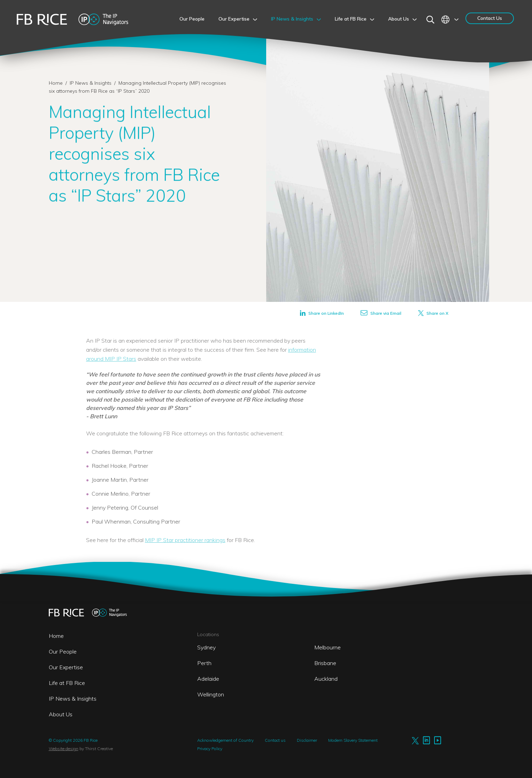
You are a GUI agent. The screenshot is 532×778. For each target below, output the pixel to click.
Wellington (211, 694)
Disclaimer (307, 740)
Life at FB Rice (67, 683)
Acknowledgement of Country (225, 740)
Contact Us (490, 18)
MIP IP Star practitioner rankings (185, 540)
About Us (61, 714)
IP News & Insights (91, 83)
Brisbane (325, 663)
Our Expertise (66, 667)
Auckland (326, 679)
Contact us (275, 740)
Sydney (206, 647)
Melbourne (327, 647)
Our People (63, 651)
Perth (204, 663)
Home (56, 83)
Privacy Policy (210, 749)
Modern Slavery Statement (353, 740)
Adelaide (208, 679)
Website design (64, 749)
